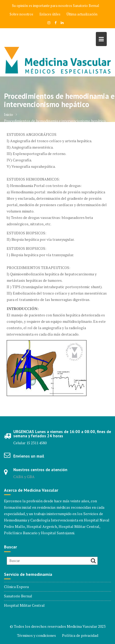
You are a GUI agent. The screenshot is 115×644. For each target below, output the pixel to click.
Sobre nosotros (21, 14)
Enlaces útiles (50, 14)
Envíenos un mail (29, 456)
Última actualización (82, 14)
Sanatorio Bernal (86, 6)
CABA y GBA (24, 477)
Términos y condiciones (36, 635)
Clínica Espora (16, 587)
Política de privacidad (80, 635)
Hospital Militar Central (24, 605)
